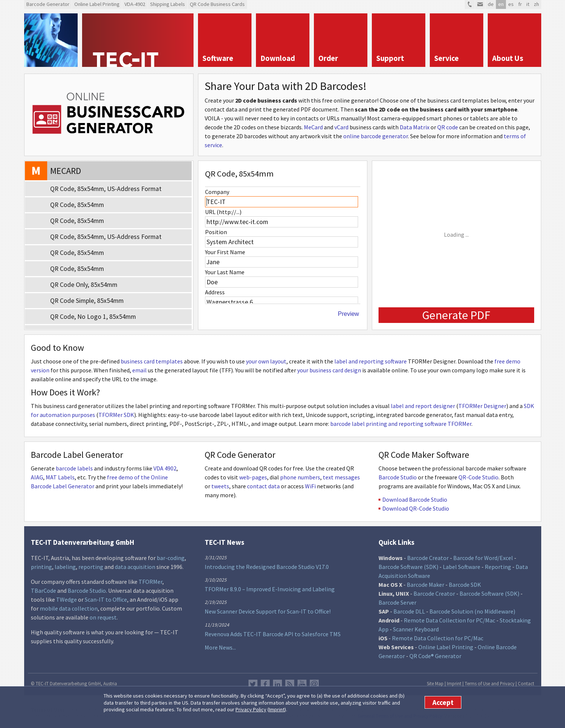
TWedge (66, 599)
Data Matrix (415, 127)
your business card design (329, 370)
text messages (341, 477)
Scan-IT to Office (106, 599)
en (501, 4)
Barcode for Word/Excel (483, 558)
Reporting (498, 567)
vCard (341, 127)
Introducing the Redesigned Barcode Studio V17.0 (267, 567)
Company (217, 192)
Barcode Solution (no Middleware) (472, 611)
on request (103, 617)
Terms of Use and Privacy (490, 683)
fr (520, 4)
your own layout (266, 361)
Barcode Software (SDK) (408, 567)
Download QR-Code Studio (416, 508)
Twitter (253, 684)
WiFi (310, 486)
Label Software (462, 567)
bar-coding (171, 558)
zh (536, 4)
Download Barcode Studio (415, 499)
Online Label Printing (446, 647)
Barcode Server (397, 602)
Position (216, 232)
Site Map (435, 683)
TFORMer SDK (116, 415)
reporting (91, 567)
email (139, 370)
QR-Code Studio (478, 477)
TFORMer (150, 582)
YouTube (302, 684)
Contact (526, 683)
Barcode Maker (426, 585)
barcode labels (74, 468)
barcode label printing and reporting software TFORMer (401, 424)
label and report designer (423, 406)
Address (215, 292)
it (528, 4)
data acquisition (135, 567)
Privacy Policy (251, 709)
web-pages (253, 477)
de (491, 4)
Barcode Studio (398, 477)
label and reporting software (371, 361)
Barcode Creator (428, 558)
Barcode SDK (465, 585)
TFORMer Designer (482, 406)
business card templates (152, 361)
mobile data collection (69, 608)
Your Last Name (225, 272)
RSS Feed (290, 684)
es (511, 4)
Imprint (277, 709)
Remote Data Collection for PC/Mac (449, 620)
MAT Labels (60, 477)
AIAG (37, 477)
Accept (443, 702)
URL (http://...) (223, 212)
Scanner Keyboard (416, 629)
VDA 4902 (165, 468)
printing (41, 567)
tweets (220, 486)
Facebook (265, 684)
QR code (448, 127)
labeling (65, 567)
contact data (263, 486)
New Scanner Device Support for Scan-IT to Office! (268, 611)
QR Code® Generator (435, 656)
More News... (220, 647)
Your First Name (225, 252)
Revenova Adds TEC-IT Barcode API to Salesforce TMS (273, 634)
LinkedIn (277, 684)
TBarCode (43, 591)
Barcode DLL (409, 611)
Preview (349, 314)
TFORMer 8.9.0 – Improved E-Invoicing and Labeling (270, 589)
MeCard (313, 127)
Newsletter (314, 684)
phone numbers (300, 477)
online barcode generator (376, 136)
